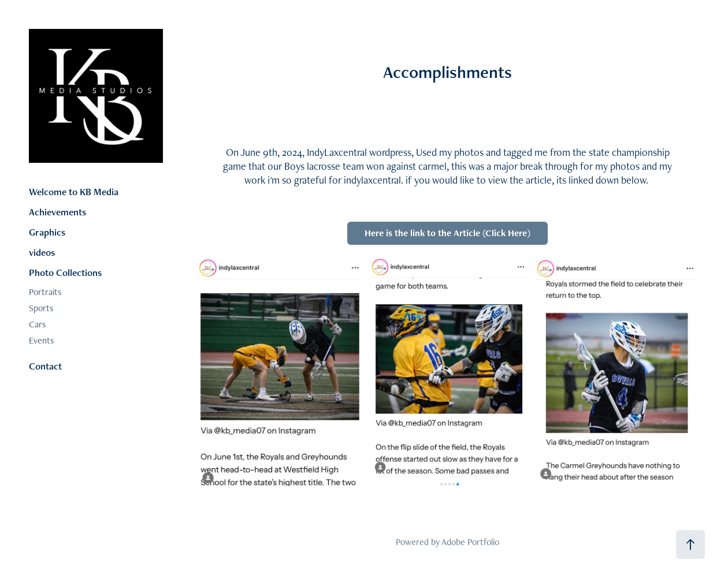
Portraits (45, 292)
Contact (45, 366)
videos (42, 252)
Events (42, 340)
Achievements (57, 212)
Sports (41, 308)
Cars (38, 324)
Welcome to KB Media (74, 192)
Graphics (47, 232)
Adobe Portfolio (470, 542)
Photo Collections (65, 273)
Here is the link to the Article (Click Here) (447, 233)
